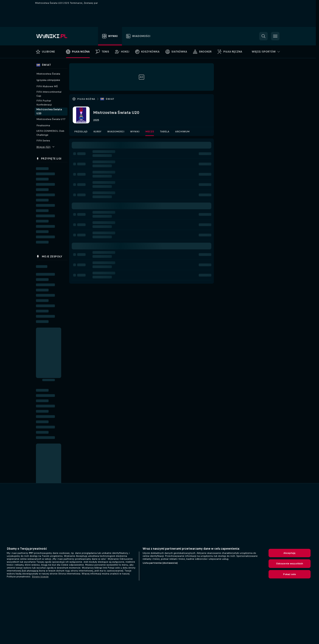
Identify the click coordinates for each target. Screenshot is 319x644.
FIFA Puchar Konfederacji (44, 103)
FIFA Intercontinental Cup (49, 94)
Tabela (165, 132)
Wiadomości (116, 132)
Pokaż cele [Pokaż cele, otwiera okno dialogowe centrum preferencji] (289, 574)
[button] (263, 36)
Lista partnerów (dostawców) (160, 563)
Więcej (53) (45, 147)
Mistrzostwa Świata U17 (51, 119)
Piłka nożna (86, 99)
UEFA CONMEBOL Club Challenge (50, 133)
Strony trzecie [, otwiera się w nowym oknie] (40, 577)
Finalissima (43, 125)
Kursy (97, 132)
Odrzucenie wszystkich (290, 564)
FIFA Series (43, 141)
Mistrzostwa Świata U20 (49, 111)
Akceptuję (289, 553)
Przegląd (81, 132)
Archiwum (182, 132)
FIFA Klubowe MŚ (47, 86)
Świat (110, 99)
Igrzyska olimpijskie (48, 80)
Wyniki (135, 132)
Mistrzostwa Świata (48, 74)
